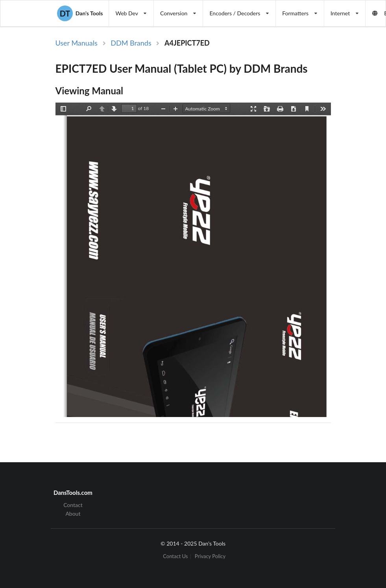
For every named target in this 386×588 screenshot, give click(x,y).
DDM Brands (131, 43)
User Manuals (77, 43)
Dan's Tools (80, 13)
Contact (73, 505)
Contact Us (175, 556)
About (73, 514)
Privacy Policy (210, 556)
